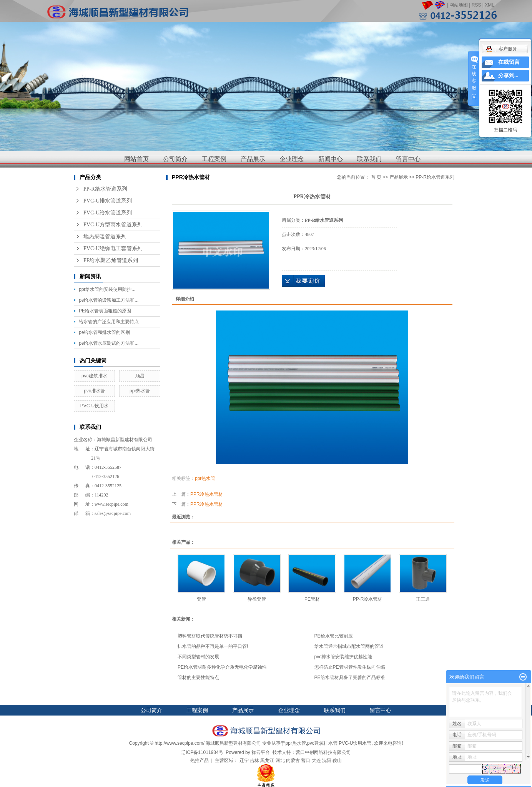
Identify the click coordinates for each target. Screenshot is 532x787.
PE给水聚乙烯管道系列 (111, 260)
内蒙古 (293, 760)
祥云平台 (261, 752)
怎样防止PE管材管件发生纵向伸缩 (350, 667)
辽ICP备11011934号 (202, 752)
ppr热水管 (140, 391)
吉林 (254, 760)
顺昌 (140, 376)
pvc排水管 (94, 391)
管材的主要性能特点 (198, 677)
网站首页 (136, 159)
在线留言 (509, 62)
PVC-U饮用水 (94, 406)
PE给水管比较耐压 (334, 636)
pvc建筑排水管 (322, 743)
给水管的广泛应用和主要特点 (109, 322)
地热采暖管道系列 (105, 237)
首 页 (376, 177)
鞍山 (337, 760)
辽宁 (244, 760)
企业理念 (292, 159)
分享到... (508, 76)
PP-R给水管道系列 (105, 189)
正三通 (423, 599)
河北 (280, 760)
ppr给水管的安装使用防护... (107, 289)
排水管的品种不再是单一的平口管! (213, 646)
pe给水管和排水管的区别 (104, 332)
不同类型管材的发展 (198, 657)
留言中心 (408, 159)
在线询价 (303, 281)
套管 (201, 599)
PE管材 (312, 599)
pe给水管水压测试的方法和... (109, 343)
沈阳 (327, 760)
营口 (306, 760)
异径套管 (257, 599)
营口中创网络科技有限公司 (323, 752)
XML (489, 5)
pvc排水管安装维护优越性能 (343, 657)
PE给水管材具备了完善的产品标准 (350, 677)
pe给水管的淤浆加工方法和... (109, 300)
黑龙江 (267, 760)
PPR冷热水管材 (207, 494)
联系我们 (369, 159)
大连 (316, 760)
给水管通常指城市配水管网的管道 (349, 646)
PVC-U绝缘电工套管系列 (113, 248)
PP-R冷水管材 (368, 599)
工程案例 (214, 159)
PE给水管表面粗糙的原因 (105, 311)
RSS (476, 5)
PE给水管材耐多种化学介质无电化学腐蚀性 (222, 667)
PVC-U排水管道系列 (108, 201)
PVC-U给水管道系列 (108, 213)
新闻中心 (331, 159)
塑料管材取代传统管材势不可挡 (210, 636)
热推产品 (199, 760)
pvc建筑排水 (94, 376)
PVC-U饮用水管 (355, 743)
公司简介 (175, 159)
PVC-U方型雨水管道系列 (113, 225)
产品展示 (253, 159)
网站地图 (459, 5)
